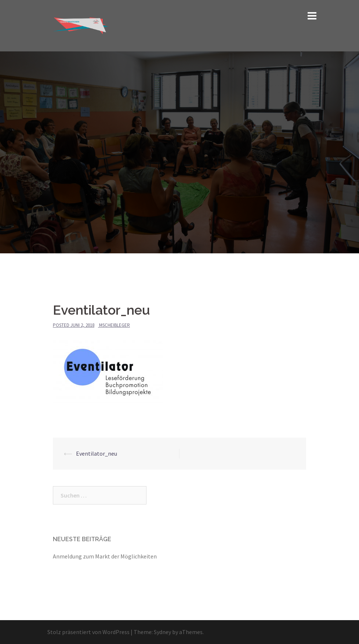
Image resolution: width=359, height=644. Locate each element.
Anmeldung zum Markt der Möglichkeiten (105, 556)
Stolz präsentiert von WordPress (88, 632)
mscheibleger (115, 325)
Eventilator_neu (97, 453)
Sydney (162, 632)
